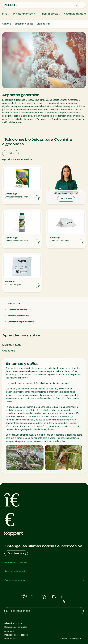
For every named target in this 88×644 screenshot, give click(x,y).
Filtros (10, 153)
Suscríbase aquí (17, 553)
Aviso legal (9, 631)
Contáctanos (66, 199)
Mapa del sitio (10, 639)
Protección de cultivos (24, 14)
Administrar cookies (13, 623)
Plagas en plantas (49, 14)
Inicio (5, 14)
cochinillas (46, 410)
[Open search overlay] (78, 5)
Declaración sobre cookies (16, 635)
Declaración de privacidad (16, 627)
